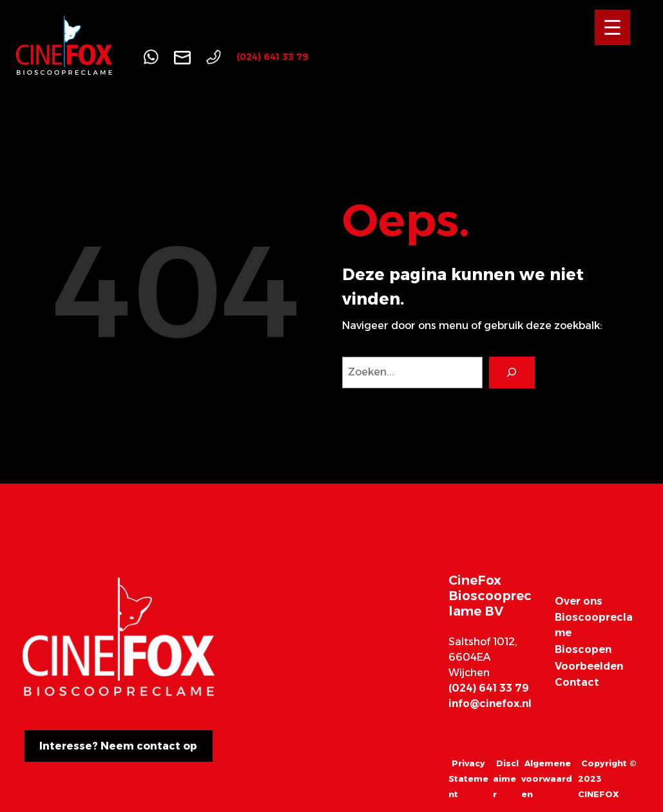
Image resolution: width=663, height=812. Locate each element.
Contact (577, 682)
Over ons (579, 601)
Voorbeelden (589, 666)
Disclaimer (506, 779)
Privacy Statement (468, 779)
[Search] (512, 373)
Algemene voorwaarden (547, 779)
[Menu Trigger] (612, 27)
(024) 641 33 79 (273, 57)
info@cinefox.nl (490, 703)
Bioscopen (583, 649)
